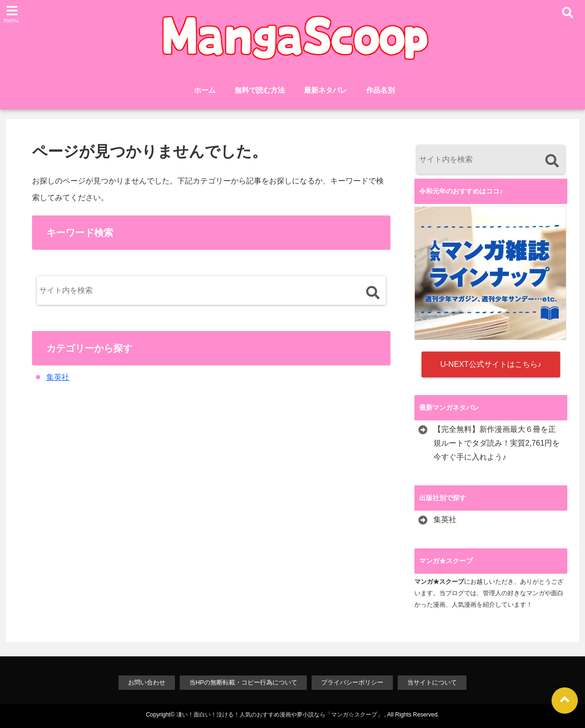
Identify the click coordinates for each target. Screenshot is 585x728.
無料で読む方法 (260, 90)
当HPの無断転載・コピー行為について (243, 682)
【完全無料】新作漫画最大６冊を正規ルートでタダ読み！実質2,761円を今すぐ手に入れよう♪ (497, 443)
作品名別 (380, 90)
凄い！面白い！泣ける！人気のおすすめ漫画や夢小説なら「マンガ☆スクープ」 (280, 715)
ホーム (205, 90)
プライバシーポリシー (352, 682)
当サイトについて (432, 682)
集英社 (58, 377)
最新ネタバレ (325, 90)
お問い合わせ (147, 682)
